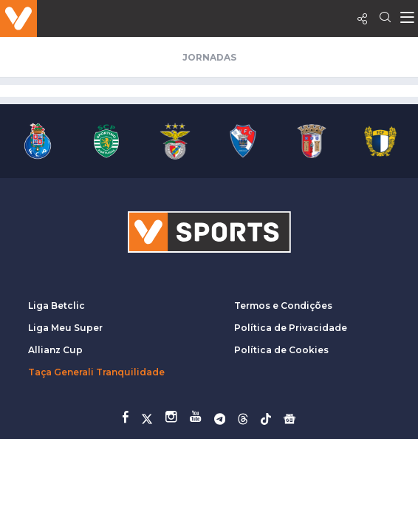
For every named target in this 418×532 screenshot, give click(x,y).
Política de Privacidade (291, 328)
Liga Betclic (56, 306)
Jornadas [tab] (209, 57)
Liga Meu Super (65, 328)
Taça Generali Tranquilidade (96, 372)
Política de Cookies (281, 350)
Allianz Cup (55, 350)
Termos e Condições (283, 306)
